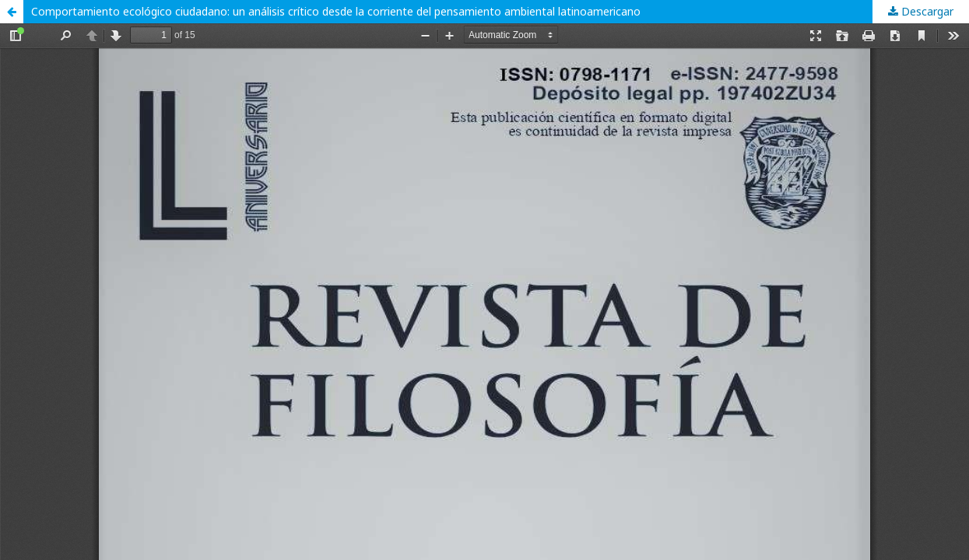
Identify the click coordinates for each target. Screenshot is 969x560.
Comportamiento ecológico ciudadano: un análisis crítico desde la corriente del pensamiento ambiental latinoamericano (336, 11)
